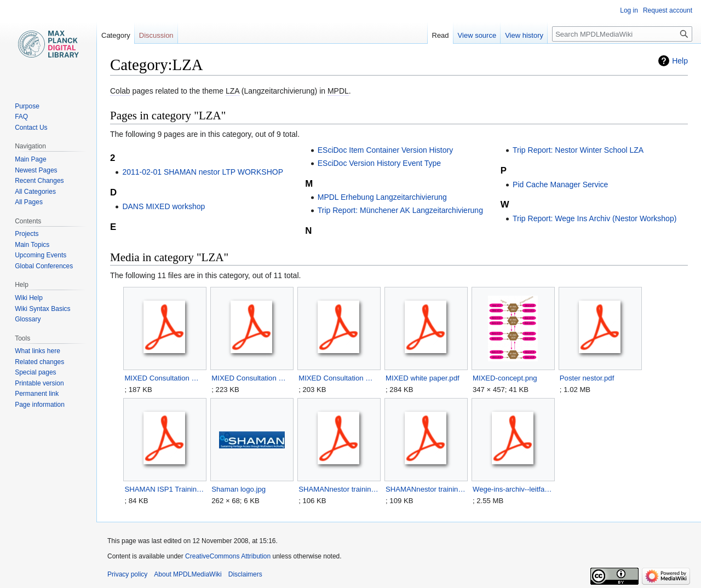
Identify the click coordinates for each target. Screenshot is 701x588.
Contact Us (31, 128)
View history (524, 35)
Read (441, 35)
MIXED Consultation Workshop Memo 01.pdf (165, 378)
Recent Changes (39, 181)
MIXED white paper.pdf (423, 378)
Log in (629, 10)
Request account (668, 10)
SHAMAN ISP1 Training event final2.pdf (165, 489)
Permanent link (37, 394)
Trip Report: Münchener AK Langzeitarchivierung (400, 210)
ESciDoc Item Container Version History (385, 150)
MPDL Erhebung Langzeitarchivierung (382, 197)
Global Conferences (44, 266)
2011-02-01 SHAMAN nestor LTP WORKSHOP (203, 172)
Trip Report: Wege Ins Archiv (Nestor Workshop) (594, 218)
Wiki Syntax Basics (42, 309)
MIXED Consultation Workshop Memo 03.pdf (339, 378)
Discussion (156, 35)
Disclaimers (245, 574)
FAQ (21, 117)
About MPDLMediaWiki (188, 574)
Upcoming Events (41, 255)
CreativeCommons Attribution (228, 556)
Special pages (35, 372)
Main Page (30, 159)
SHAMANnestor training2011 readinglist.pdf (426, 489)
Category (116, 35)
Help (680, 61)
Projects (27, 234)
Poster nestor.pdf (587, 378)
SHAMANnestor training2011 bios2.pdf (339, 489)
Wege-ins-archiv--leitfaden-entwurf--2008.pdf (513, 489)
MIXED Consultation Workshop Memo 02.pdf (252, 378)
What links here (38, 351)
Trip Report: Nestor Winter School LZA (578, 150)
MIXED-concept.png (505, 378)
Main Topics (32, 245)
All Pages (29, 202)
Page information (40, 405)
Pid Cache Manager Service (560, 185)
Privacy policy (127, 574)
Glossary (28, 319)
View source (477, 35)
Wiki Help (29, 298)
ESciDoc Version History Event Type (379, 163)
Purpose (27, 106)
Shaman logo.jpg (239, 489)
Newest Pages (36, 170)
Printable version (39, 383)
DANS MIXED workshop (163, 206)
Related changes (39, 362)
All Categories (35, 192)
